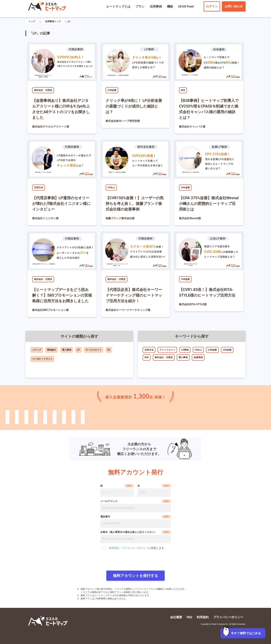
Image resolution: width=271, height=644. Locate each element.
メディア (37, 350)
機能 (170, 6)
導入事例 (67, 350)
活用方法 (39, 188)
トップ (32, 21)
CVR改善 (112, 90)
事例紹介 (52, 350)
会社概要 (176, 617)
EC (109, 350)
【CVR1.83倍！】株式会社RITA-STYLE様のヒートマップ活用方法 (207, 292)
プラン (140, 6)
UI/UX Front (186, 6)
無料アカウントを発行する (135, 576)
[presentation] (135, 560)
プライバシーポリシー (135, 548)
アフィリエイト (167, 350)
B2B (183, 90)
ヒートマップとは (118, 6)
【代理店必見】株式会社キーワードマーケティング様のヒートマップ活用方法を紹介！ (134, 295)
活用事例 (156, 6)
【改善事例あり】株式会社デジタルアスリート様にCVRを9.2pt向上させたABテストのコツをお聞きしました (61, 109)
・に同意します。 (138, 548)
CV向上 (111, 188)
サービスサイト (94, 350)
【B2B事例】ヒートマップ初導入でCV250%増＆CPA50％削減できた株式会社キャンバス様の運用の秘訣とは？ (209, 109)
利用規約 (114, 548)
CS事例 (185, 350)
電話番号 (105, 517)
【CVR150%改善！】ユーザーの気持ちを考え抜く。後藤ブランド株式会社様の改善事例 (135, 204)
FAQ (189, 617)
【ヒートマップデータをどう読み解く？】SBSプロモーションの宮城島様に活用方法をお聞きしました (62, 295)
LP (78, 350)
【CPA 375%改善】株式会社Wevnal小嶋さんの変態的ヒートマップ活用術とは (209, 204)
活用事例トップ (53, 21)
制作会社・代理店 (43, 90)
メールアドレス (109, 501)
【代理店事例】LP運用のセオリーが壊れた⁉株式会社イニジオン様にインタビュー (61, 204)
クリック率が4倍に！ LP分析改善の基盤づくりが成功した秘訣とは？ (134, 106)
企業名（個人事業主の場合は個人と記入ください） (128, 532)
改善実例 (198, 357)
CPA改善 (185, 188)
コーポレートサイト (42, 359)
